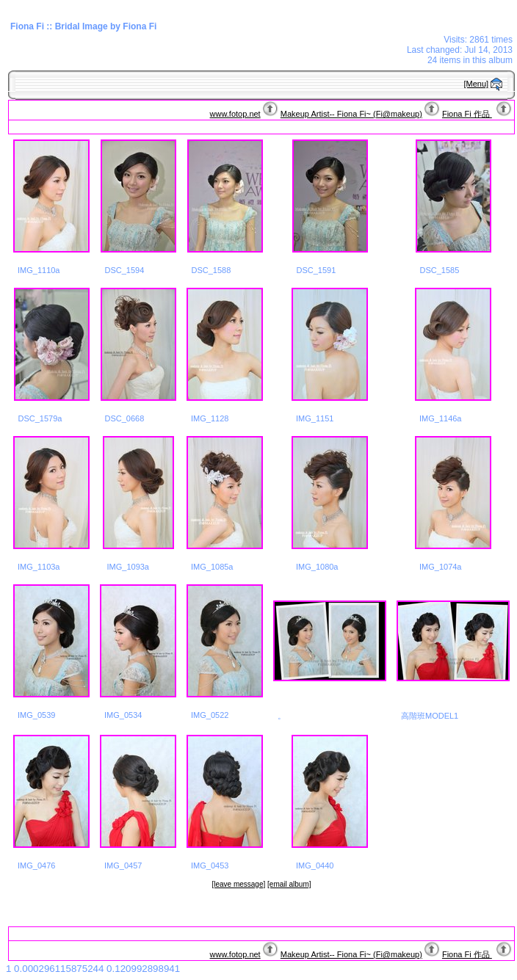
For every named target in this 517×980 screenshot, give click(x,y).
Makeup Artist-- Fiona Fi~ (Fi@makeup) (351, 114)
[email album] (289, 884)
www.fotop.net (235, 114)
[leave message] (238, 884)
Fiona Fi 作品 (467, 114)
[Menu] (477, 84)
